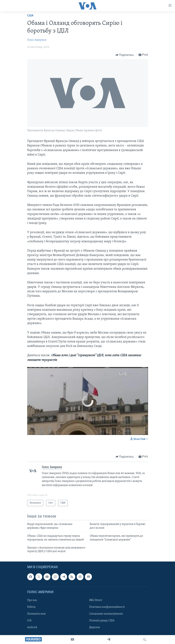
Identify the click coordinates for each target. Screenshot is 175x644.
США (30, 16)
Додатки (95, 627)
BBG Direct (96, 600)
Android (32, 627)
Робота (31, 607)
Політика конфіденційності (107, 607)
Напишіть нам (36, 614)
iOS (29, 621)
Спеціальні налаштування (106, 614)
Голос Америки (37, 40)
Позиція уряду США (102, 621)
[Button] (125, 55)
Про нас (32, 600)
